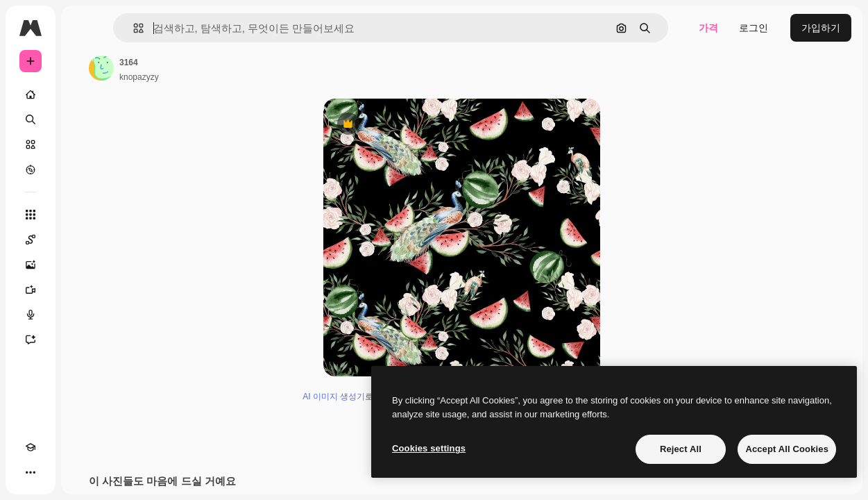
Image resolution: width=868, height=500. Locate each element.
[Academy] (31, 447)
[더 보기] (31, 472)
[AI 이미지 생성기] (31, 265)
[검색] (31, 119)
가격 (708, 28)
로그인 (754, 28)
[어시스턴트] (31, 340)
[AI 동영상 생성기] (31, 290)
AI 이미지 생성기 (334, 397)
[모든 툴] (31, 215)
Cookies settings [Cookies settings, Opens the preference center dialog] (429, 448)
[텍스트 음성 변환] (31, 315)
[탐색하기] (31, 169)
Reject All (681, 449)
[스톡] (31, 144)
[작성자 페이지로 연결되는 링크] (101, 68)
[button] (133, 28)
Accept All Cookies (787, 449)
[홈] (31, 94)
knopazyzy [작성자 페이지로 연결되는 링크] (139, 77)
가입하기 (821, 28)
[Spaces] (31, 240)
